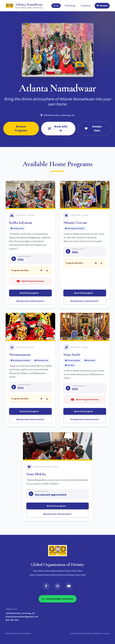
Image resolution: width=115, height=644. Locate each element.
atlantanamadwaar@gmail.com (22, 617)
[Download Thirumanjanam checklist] (47, 399)
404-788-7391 (12, 620)
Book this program (30, 293)
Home (56, 6)
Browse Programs (21, 129)
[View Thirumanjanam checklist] (41, 399)
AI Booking (70, 6)
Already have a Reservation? (30, 301)
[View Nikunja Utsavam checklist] (96, 263)
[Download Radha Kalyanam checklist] (47, 270)
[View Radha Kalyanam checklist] (41, 270)
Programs (86, 6)
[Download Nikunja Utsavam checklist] (101, 263)
